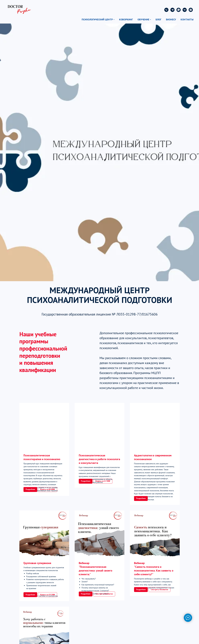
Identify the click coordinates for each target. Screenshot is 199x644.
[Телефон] (166, 10)
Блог (158, 19)
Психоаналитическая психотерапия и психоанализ (42, 457)
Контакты (187, 19)
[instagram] (191, 10)
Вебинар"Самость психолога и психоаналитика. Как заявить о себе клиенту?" (154, 578)
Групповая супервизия (37, 572)
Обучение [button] (143, 19)
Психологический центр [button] (97, 19)
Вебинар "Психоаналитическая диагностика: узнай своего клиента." (95, 578)
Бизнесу (171, 19)
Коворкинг (126, 19)
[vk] (185, 10)
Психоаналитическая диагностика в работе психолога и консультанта (99, 459)
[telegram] (172, 10)
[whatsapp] (179, 10)
